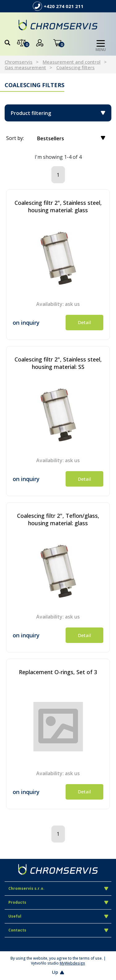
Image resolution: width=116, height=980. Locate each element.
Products (58, 902)
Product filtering (58, 113)
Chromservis (19, 62)
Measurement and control (72, 62)
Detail (84, 322)
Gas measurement (25, 67)
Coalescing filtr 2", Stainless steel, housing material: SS (58, 363)
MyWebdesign (72, 963)
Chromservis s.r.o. (58, 888)
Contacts (58, 930)
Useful (58, 916)
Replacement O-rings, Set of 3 (58, 672)
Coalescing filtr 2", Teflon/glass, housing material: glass (58, 519)
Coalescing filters (75, 67)
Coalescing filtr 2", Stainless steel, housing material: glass (58, 206)
